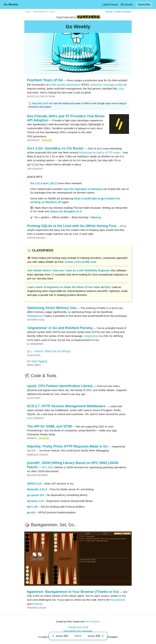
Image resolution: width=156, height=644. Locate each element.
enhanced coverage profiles (107, 85)
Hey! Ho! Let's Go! (43, 103)
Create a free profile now (80, 262)
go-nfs (31, 512)
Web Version (123, 12)
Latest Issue (110, 4)
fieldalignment (35, 316)
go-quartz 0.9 (35, 495)
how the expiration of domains (83, 189)
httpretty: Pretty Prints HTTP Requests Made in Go (67, 446)
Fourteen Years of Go (45, 80)
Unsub (109, 12)
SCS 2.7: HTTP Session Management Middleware (66, 406)
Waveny (96, 217)
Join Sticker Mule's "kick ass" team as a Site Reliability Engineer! (69, 270)
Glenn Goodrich (92, 621)
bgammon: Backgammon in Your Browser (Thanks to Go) (73, 591)
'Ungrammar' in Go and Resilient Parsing (60, 328)
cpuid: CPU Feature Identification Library (60, 386)
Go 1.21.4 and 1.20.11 (44, 183)
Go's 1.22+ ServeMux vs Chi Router (55, 148)
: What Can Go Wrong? (49, 351)
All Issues (127, 4)
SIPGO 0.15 (34, 483)
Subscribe (144, 4)
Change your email (78, 627)
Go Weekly (11, 4)
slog (121, 89)
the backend (118, 599)
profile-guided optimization (65, 85)
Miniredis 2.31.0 (37, 489)
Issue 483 (60, 636)
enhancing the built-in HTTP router (99, 152)
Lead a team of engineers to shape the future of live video (64, 287)
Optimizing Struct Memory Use (52, 308)
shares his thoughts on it (66, 211)
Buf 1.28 (32, 506)
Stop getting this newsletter (78, 631)
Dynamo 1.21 (35, 501)
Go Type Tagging (37, 361)
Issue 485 (96, 636)
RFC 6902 (48, 467)
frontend (37, 603)
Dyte (107, 287)
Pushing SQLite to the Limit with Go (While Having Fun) (72, 226)
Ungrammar (91, 336)
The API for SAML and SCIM (49, 426)
